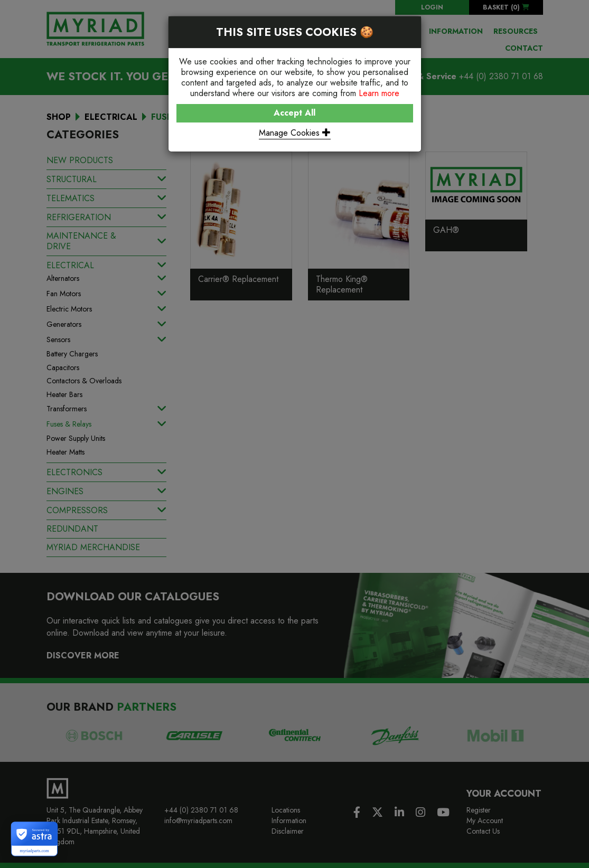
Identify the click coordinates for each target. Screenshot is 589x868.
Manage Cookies (295, 133)
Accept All (294, 113)
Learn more (379, 93)
